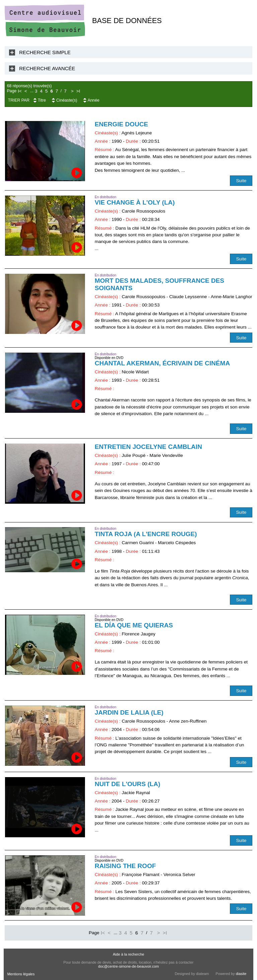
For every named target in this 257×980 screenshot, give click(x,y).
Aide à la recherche (128, 954)
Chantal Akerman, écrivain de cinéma (162, 363)
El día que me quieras (134, 625)
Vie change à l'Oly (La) (135, 202)
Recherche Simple (45, 52)
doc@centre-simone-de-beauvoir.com (128, 966)
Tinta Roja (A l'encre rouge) (146, 534)
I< (20, 91)
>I (78, 91)
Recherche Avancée (47, 68)
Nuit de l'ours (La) (127, 784)
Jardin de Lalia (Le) (129, 712)
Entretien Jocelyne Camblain (148, 447)
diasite (241, 974)
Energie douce (121, 124)
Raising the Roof (125, 866)
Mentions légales (21, 974)
